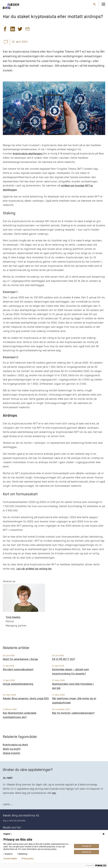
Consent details (10, 859)
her (54, 793)
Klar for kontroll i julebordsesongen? (73, 713)
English (8, 834)
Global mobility (12, 753)
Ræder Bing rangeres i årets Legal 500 (26, 699)
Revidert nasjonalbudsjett (18, 670)
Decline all (86, 852)
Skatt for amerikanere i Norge (20, 659)
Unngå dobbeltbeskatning (18, 684)
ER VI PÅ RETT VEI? (64, 659)
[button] (5, 30)
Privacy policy (27, 859)
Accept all (86, 846)
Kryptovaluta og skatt (15, 745)
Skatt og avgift (12, 749)
